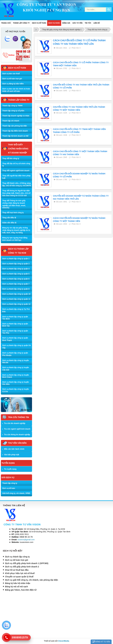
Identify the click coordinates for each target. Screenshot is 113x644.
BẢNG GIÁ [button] (66, 23)
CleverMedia (64, 641)
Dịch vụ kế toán (9, 488)
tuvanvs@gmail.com (26, 540)
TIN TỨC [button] (88, 23)
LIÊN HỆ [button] (97, 23)
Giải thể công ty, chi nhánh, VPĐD (16, 493)
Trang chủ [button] (6, 23)
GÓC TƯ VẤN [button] (77, 23)
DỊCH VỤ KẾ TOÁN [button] (39, 23)
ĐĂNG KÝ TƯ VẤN (101, 642)
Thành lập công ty (10, 483)
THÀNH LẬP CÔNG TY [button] (21, 23)
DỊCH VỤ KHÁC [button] (54, 23)
